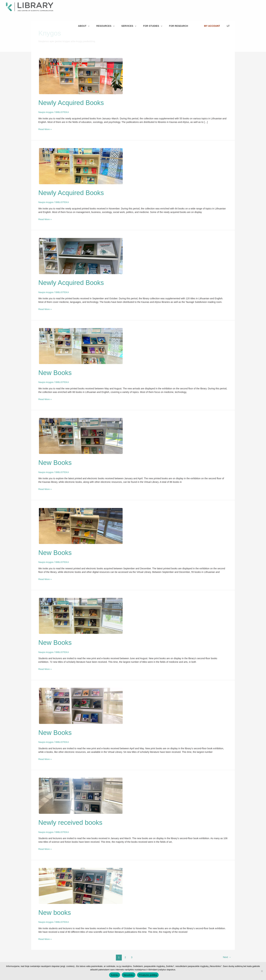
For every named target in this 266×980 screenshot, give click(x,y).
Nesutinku (129, 975)
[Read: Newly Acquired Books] (81, 76)
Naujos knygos (46, 112)
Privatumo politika (148, 975)
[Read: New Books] (81, 345)
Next (227, 955)
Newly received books (71, 821)
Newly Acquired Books (72, 103)
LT (243, 5)
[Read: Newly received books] (81, 794)
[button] (91, 5)
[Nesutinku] (262, 971)
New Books (55, 372)
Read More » (45, 129)
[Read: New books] (81, 884)
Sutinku (115, 975)
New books (55, 911)
